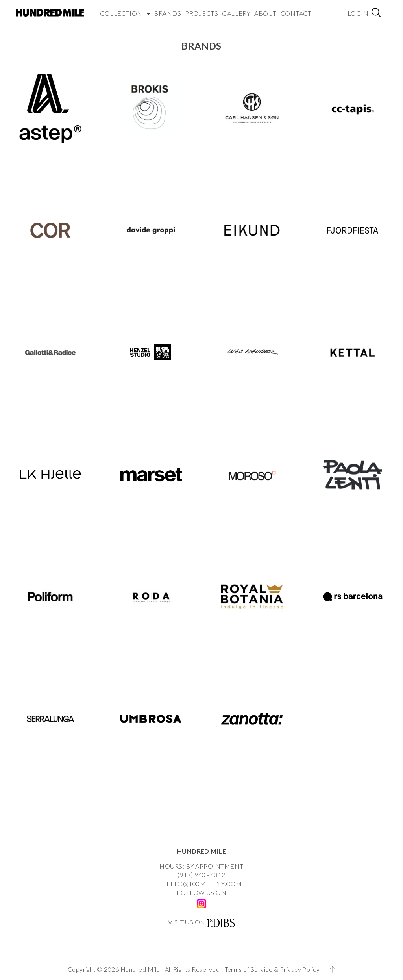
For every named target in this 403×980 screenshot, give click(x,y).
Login (358, 12)
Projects (201, 12)
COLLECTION (125, 12)
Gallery (236, 12)
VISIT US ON (187, 922)
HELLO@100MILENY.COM (201, 884)
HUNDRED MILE (202, 851)
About (265, 12)
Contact (296, 12)
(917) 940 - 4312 (201, 875)
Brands (167, 12)
